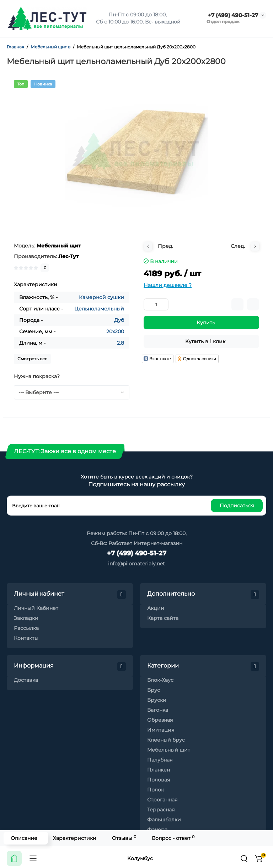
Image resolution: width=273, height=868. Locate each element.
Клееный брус (166, 740)
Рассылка (26, 628)
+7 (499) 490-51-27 (232, 15)
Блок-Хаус (160, 680)
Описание (24, 838)
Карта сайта (163, 618)
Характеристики (75, 838)
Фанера (157, 830)
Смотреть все (32, 359)
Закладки (26, 618)
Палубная (160, 760)
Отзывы (124, 838)
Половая (159, 780)
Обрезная (160, 720)
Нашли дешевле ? (168, 285)
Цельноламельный (99, 309)
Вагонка (158, 710)
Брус (154, 690)
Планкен (159, 770)
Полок (156, 790)
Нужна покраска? (37, 376)
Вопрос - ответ (173, 838)
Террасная (161, 810)
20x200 (115, 331)
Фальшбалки (164, 820)
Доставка (26, 680)
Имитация (161, 730)
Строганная (162, 800)
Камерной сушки (101, 297)
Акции (156, 608)
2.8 (121, 343)
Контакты (26, 638)
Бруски (157, 700)
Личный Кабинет (36, 608)
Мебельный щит (169, 750)
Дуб (119, 320)
